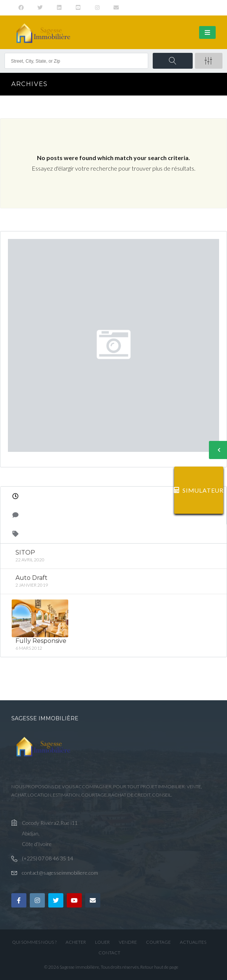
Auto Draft (31, 578)
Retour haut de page (159, 967)
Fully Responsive (41, 640)
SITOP (25, 552)
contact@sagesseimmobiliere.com (60, 873)
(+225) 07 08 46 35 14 (48, 858)
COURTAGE (158, 942)
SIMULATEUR (199, 490)
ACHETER (76, 942)
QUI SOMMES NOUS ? (34, 942)
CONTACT (109, 953)
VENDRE (128, 942)
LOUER (102, 942)
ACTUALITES (193, 942)
